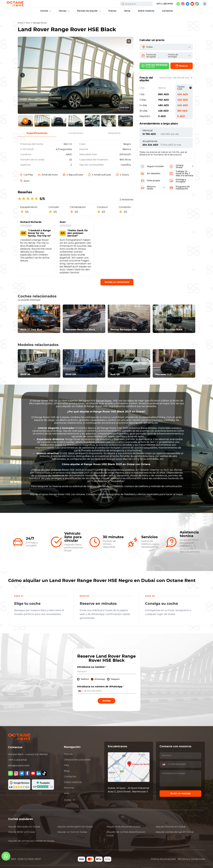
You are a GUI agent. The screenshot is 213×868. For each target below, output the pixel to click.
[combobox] (82, 691)
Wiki (67, 793)
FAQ (66, 765)
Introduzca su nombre (92, 667)
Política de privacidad (163, 859)
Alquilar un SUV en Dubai (72, 832)
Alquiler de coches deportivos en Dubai (126, 834)
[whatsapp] (178, 4)
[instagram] (183, 4)
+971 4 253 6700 (164, 4)
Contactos (70, 777)
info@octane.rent (19, 766)
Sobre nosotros (73, 782)
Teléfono (85, 679)
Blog (67, 771)
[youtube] (192, 4)
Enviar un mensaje (181, 794)
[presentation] (22, 75)
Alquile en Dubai (24, 827)
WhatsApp (100, 679)
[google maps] (197, 4)
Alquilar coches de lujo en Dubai (175, 832)
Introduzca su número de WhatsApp (101, 687)
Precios (68, 754)
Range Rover (40, 23)
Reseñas (69, 788)
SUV (28, 23)
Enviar (107, 701)
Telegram (115, 679)
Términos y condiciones (191, 859)
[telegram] (188, 4)
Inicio (21, 23)
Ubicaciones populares (77, 760)
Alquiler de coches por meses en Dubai (31, 841)
